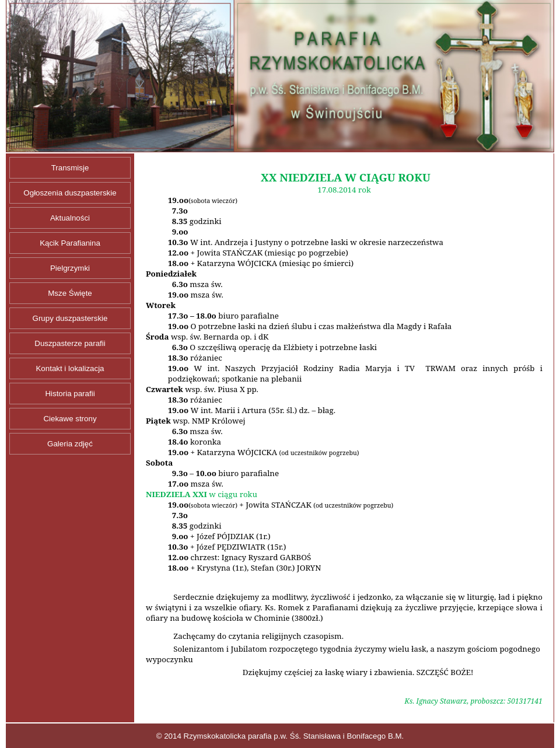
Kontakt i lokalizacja (70, 368)
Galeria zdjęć (70, 444)
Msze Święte (70, 293)
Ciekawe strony (70, 419)
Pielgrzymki (70, 268)
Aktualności (70, 218)
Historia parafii (70, 394)
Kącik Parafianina (70, 243)
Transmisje (70, 168)
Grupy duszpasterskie (70, 318)
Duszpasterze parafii (70, 343)
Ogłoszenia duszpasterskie (70, 193)
